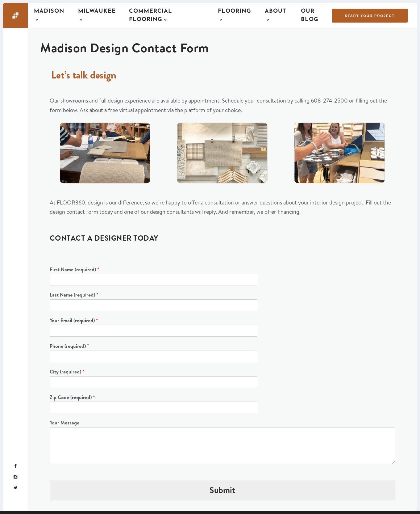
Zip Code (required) (72, 397)
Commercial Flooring (151, 15)
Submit (222, 490)
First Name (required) (75, 270)
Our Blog (310, 15)
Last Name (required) (74, 295)
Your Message (64, 423)
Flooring (235, 11)
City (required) (67, 372)
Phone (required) (69, 346)
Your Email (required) (74, 320)
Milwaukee (97, 11)
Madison (49, 11)
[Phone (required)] (153, 356)
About (276, 11)
